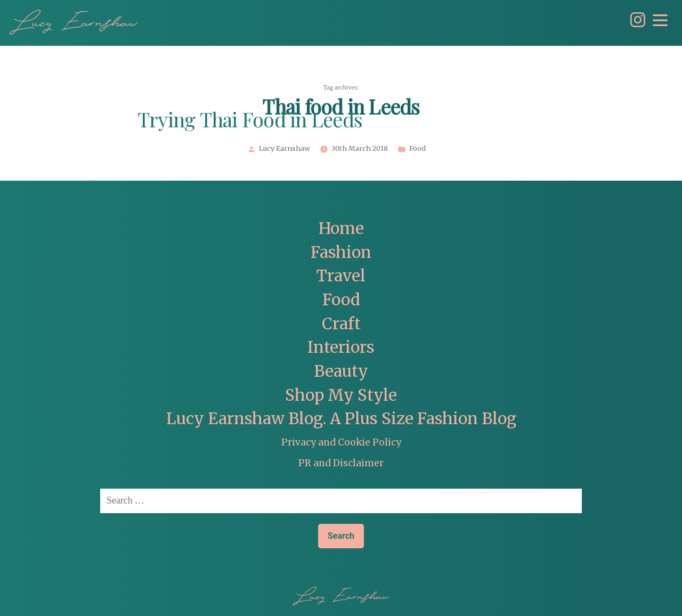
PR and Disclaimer (341, 463)
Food (417, 149)
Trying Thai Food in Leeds (250, 121)
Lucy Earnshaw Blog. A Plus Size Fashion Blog (341, 419)
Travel (341, 276)
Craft (341, 324)
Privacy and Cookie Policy (341, 442)
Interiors (341, 347)
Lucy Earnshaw (285, 149)
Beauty (341, 371)
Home (341, 228)
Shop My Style (341, 395)
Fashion (341, 252)
